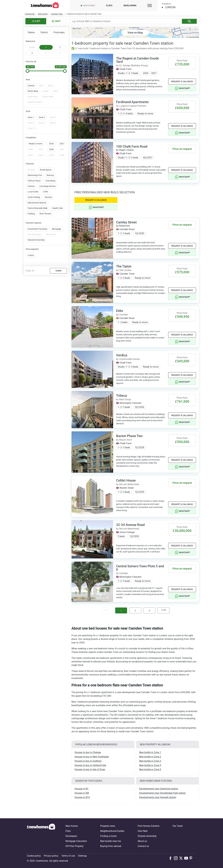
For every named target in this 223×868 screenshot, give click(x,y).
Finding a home (108, 836)
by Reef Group (124, 399)
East (41, 78)
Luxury (31, 248)
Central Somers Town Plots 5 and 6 (140, 568)
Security (31, 162)
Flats (109, 5)
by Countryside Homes (128, 359)
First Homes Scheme (148, 826)
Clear (58, 263)
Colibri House (126, 480)
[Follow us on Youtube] (187, 858)
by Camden (122, 315)
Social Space (46, 162)
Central (31, 78)
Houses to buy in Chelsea (88, 752)
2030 (51, 142)
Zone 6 (53, 115)
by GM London (124, 270)
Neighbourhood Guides (112, 831)
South (46, 84)
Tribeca (122, 396)
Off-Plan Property (75, 846)
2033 (30, 148)
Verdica (122, 355)
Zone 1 (31, 110)
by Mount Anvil (124, 440)
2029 (41, 142)
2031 (62, 142)
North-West (33, 84)
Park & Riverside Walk (37, 201)
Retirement (51, 227)
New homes (89, 5)
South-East (33, 89)
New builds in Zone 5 (150, 769)
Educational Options (37, 195)
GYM (45, 184)
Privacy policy (51, 856)
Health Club (57, 201)
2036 (62, 148)
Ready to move (35, 136)
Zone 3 (53, 110)
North (51, 78)
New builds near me (111, 841)
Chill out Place (34, 173)
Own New (143, 831)
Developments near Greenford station (159, 789)
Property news (108, 826)
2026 (51, 136)
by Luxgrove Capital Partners (131, 106)
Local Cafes (33, 184)
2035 (51, 148)
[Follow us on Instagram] (176, 858)
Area (28, 72)
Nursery (48, 190)
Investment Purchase (37, 221)
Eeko (120, 311)
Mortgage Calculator (76, 841)
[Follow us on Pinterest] (192, 858)
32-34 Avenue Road (130, 525)
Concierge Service (47, 179)
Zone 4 (31, 115)
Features (30, 156)
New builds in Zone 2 (150, 757)
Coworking (50, 173)
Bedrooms (30, 41)
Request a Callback (182, 81)
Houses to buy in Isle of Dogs (90, 769)
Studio (32, 47)
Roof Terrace (45, 206)
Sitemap (82, 856)
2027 (62, 136)
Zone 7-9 (32, 121)
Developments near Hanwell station (158, 797)
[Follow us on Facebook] (171, 858)
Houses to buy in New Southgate (92, 757)
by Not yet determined (128, 484)
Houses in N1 (82, 789)
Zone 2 (42, 110)
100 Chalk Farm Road (132, 146)
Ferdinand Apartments (132, 102)
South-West (48, 89)
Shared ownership (147, 836)
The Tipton (124, 266)
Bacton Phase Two (129, 436)
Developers (130, 5)
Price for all (31, 62)
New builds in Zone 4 (150, 765)
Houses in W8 (82, 793)
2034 (41, 148)
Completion (31, 130)
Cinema (31, 179)
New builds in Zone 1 (150, 752)
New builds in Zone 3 (150, 761)
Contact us (143, 846)
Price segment (32, 242)
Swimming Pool (35, 168)
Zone (28, 104)
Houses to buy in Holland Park (90, 765)
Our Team (178, 826)
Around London (35, 95)
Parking (31, 206)
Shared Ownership (36, 232)
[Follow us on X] (182, 858)
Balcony (50, 168)
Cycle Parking (34, 190)
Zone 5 (42, 115)
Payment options (34, 215)
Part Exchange (34, 227)
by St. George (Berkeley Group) (132, 65)
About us (142, 841)
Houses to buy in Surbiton (88, 761)
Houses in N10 (82, 797)
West (55, 84)
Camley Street (126, 222)
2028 (30, 142)
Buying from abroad (111, 846)
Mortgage (56, 221)
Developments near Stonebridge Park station (162, 793)
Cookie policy (34, 856)
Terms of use (68, 856)
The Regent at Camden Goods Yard (137, 60)
